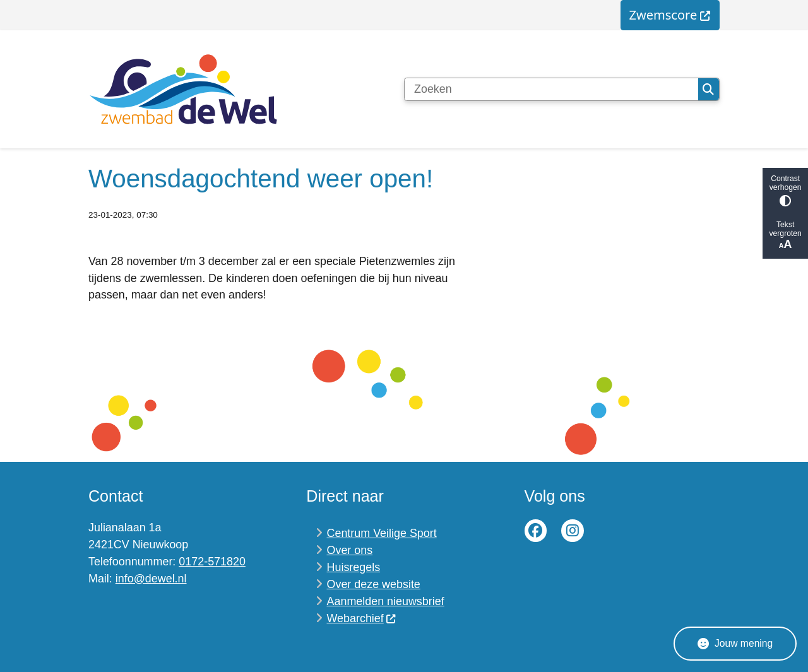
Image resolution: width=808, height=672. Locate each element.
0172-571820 (212, 562)
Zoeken (708, 90)
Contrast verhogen (785, 190)
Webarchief (362, 618)
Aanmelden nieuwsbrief (386, 601)
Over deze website (374, 584)
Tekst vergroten (785, 236)
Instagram (573, 531)
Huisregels (354, 567)
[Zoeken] (551, 90)
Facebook (536, 531)
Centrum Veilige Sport (382, 533)
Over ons (350, 550)
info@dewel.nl (151, 579)
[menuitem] (670, 15)
